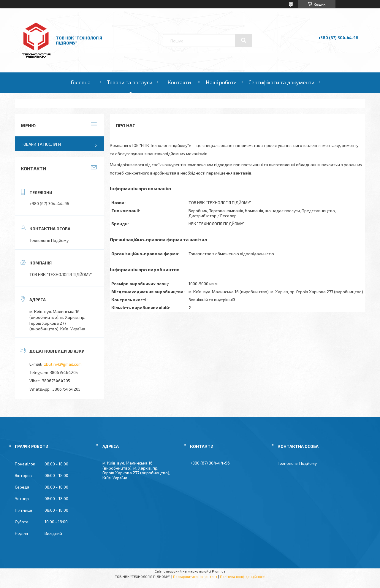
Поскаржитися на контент (195, 576)
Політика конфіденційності (243, 576)
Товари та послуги (130, 82)
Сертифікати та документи (281, 82)
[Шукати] (243, 40)
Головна (81, 82)
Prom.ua (219, 571)
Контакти (179, 82)
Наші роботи (221, 82)
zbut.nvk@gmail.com (63, 364)
